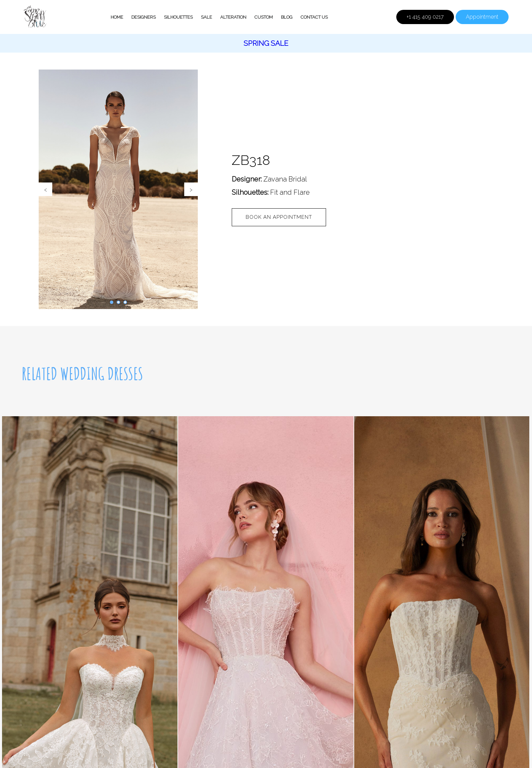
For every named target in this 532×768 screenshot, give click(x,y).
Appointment (482, 17)
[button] (112, 302)
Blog (287, 17)
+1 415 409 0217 (425, 17)
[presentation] (45, 189)
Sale (206, 17)
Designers (144, 17)
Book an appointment (279, 217)
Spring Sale (266, 43)
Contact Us (314, 17)
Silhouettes (178, 17)
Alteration (233, 17)
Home (117, 17)
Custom (264, 17)
